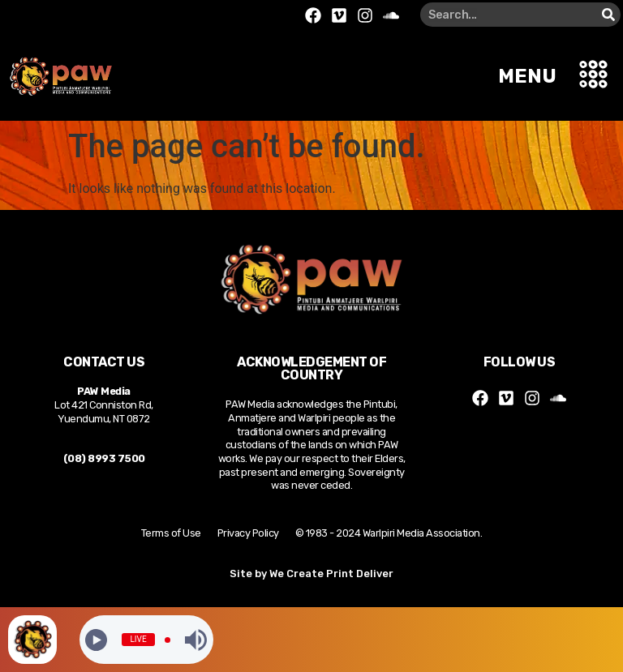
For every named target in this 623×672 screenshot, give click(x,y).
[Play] (96, 640)
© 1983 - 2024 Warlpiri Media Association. (389, 533)
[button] (594, 77)
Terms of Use (171, 533)
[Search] (608, 15)
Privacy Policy (248, 533)
